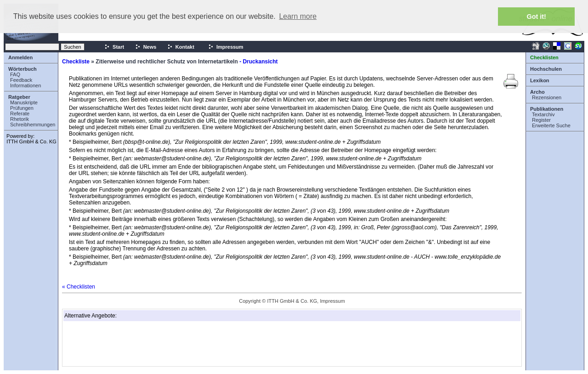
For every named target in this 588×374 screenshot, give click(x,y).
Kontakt (181, 47)
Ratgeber (19, 97)
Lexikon (540, 80)
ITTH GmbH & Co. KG (31, 142)
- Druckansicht (258, 62)
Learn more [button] (298, 16)
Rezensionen (547, 97)
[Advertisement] (110, 344)
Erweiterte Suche (551, 125)
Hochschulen (546, 69)
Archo (537, 92)
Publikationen (547, 109)
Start (114, 47)
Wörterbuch (23, 69)
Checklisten (544, 57)
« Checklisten (79, 287)
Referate (20, 113)
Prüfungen (22, 108)
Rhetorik (20, 119)
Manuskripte (24, 102)
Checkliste (76, 62)
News (146, 47)
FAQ (15, 74)
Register (541, 120)
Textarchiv (543, 114)
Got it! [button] (537, 17)
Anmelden (20, 57)
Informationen (25, 85)
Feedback (21, 80)
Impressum (226, 47)
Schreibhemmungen (33, 125)
